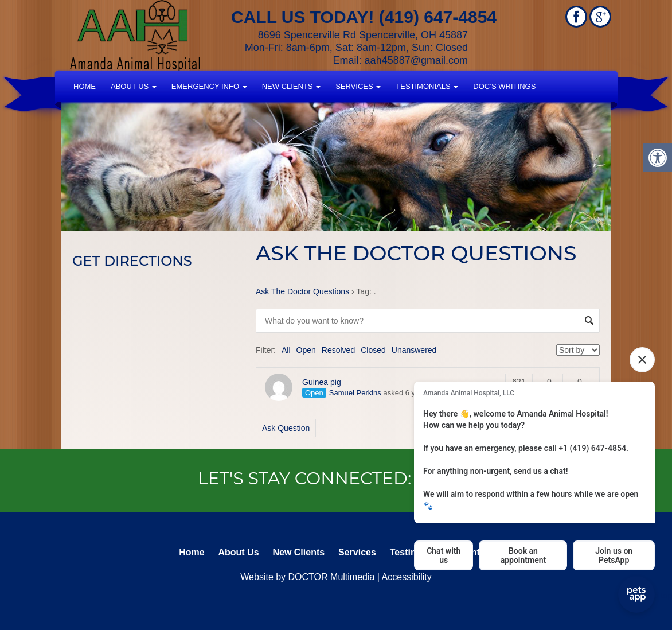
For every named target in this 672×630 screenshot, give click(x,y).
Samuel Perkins (355, 393)
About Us (134, 86)
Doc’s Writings (504, 86)
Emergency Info (209, 86)
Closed (373, 350)
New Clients (291, 86)
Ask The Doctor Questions (302, 291)
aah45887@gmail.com (416, 60)
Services (358, 86)
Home (85, 86)
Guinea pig (322, 382)
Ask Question (286, 428)
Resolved (338, 350)
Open (306, 350)
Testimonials (427, 86)
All (286, 350)
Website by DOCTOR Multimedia (307, 577)
